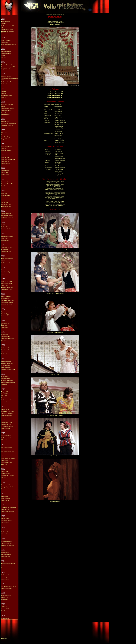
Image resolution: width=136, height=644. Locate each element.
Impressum (4, 638)
